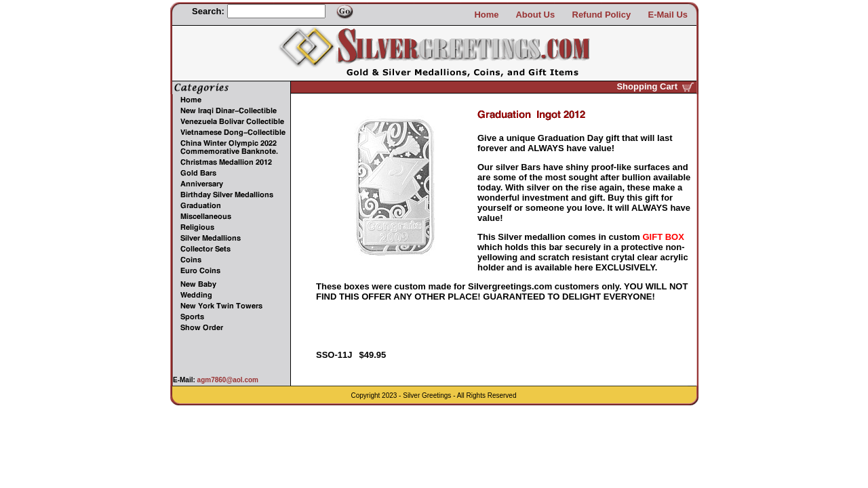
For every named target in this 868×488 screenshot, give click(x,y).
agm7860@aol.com (227, 380)
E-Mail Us (668, 15)
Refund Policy (602, 15)
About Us (535, 15)
